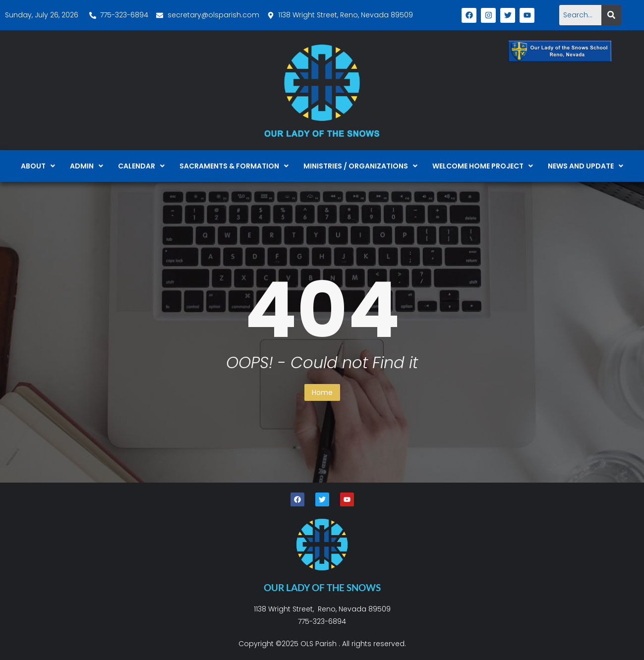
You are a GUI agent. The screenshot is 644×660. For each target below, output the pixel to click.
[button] (38, 166)
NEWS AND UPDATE (585, 166)
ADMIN (87, 166)
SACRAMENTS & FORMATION (234, 166)
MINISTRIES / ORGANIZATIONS (360, 166)
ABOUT (38, 166)
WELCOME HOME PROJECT (483, 166)
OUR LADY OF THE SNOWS (322, 587)
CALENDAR (141, 166)
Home (322, 392)
